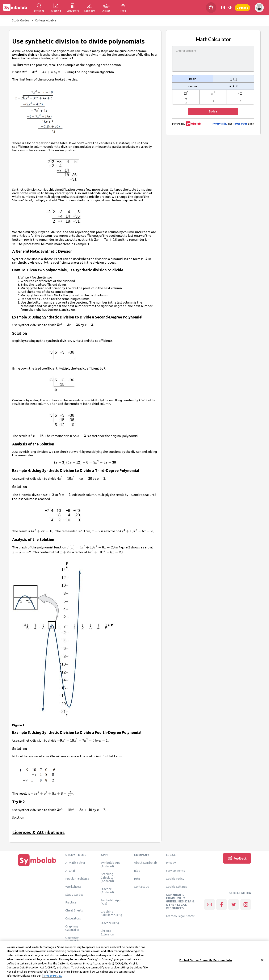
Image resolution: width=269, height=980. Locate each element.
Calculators (73, 918)
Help (137, 879)
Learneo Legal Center (180, 916)
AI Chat (70, 871)
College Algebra (46, 20)
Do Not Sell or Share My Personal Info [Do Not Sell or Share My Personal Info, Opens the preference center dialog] (206, 962)
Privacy (171, 863)
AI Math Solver (75, 863)
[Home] (37, 866)
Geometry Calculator (72, 939)
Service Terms (175, 871)
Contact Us (142, 886)
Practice (71, 902)
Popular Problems (77, 879)
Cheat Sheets (74, 910)
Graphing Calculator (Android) (108, 878)
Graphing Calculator (72, 928)
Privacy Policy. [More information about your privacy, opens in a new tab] (52, 977)
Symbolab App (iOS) (111, 902)
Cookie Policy (175, 879)
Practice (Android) (107, 890)
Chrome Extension (107, 932)
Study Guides (21, 20)
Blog (137, 871)
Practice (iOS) (110, 923)
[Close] (262, 962)
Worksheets (73, 886)
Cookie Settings (177, 886)
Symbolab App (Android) (111, 864)
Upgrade (242, 7)
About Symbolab (145, 863)
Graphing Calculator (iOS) (111, 913)
